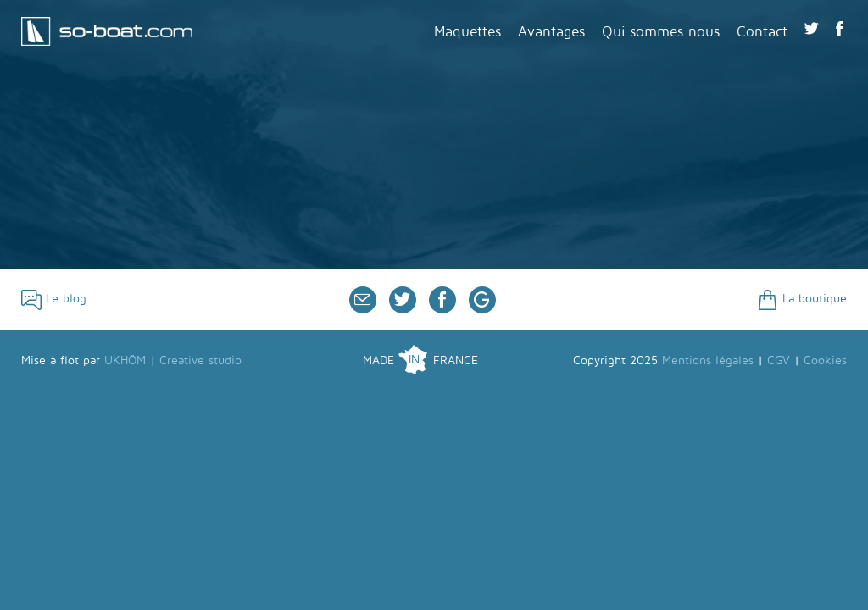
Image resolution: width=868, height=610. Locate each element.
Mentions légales (708, 360)
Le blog (54, 299)
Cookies (825, 360)
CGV (779, 360)
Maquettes (467, 32)
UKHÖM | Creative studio (173, 360)
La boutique (802, 299)
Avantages (551, 32)
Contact (762, 32)
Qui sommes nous (661, 32)
